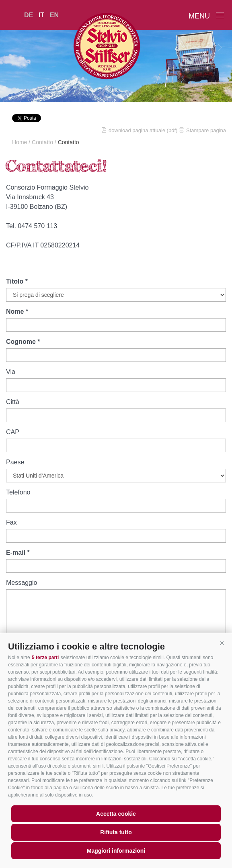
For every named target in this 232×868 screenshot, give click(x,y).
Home (20, 142)
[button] (222, 643)
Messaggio (22, 583)
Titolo (15, 281)
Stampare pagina (206, 130)
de (29, 15)
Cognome (21, 342)
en (54, 15)
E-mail (16, 552)
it (41, 15)
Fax (11, 522)
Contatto (42, 142)
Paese (15, 462)
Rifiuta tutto (116, 832)
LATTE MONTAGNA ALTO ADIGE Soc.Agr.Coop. (116, 46)
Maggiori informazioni (116, 851)
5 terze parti (45, 658)
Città (13, 402)
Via (11, 372)
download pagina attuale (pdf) (143, 130)
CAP (13, 432)
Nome (15, 311)
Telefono (18, 492)
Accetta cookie (116, 814)
